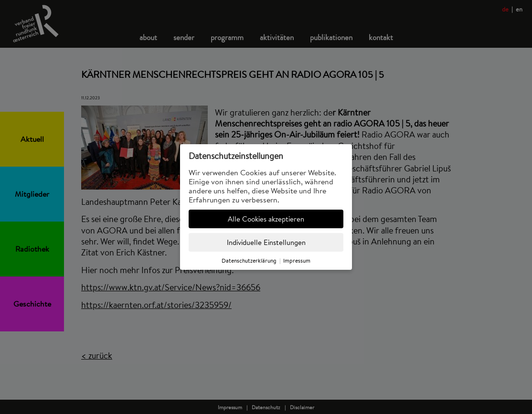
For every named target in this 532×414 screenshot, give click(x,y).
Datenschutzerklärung (249, 260)
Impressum (297, 260)
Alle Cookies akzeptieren (266, 219)
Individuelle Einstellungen (266, 242)
